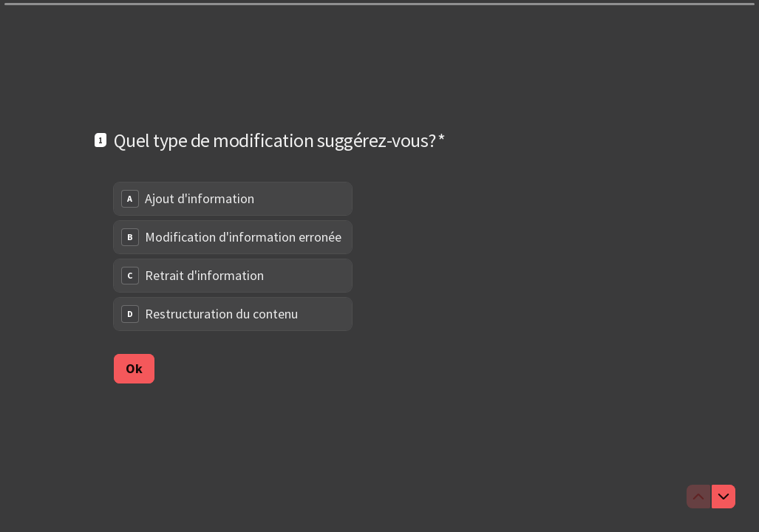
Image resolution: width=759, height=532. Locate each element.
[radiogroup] (233, 256)
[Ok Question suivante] (134, 368)
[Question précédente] (698, 497)
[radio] (233, 199)
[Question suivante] (724, 497)
